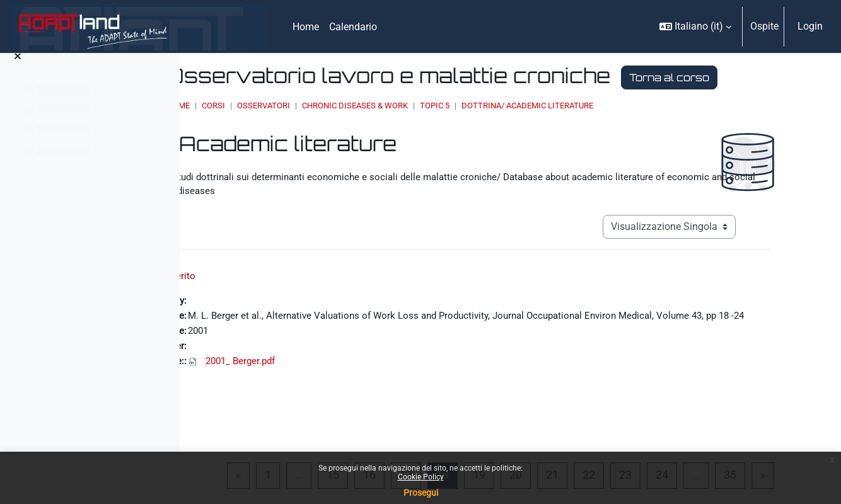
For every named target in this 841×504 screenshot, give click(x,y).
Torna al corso (360, 101)
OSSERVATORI (403, 129)
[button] (695, 26)
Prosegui (421, 493)
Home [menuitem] (306, 27)
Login (810, 26)
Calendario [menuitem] (353, 27)
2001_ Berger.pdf (357, 410)
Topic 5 (574, 129)
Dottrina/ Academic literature (667, 129)
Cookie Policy (421, 477)
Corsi (353, 129)
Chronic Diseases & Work (494, 129)
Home (318, 129)
